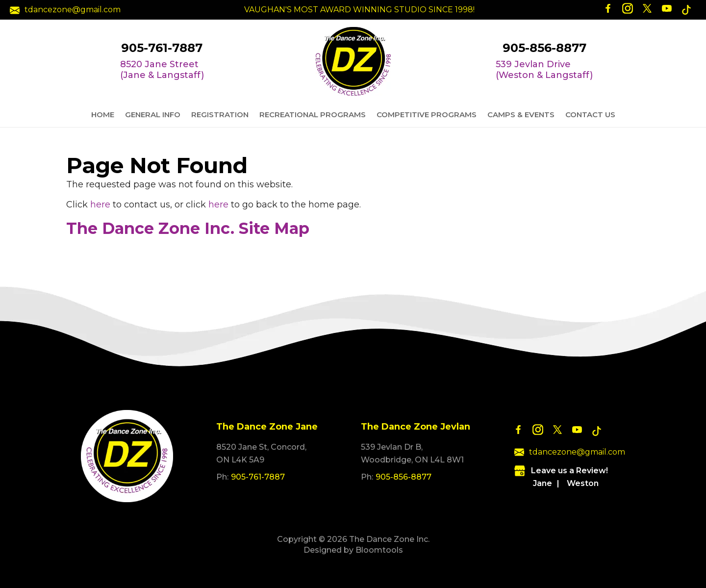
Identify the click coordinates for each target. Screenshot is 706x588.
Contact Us (590, 115)
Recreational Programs (313, 115)
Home (103, 115)
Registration (220, 115)
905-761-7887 (162, 48)
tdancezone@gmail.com (65, 10)
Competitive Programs (427, 115)
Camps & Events (521, 115)
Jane (542, 483)
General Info (153, 115)
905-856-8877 (544, 48)
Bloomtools (379, 550)
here (100, 205)
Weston (583, 483)
